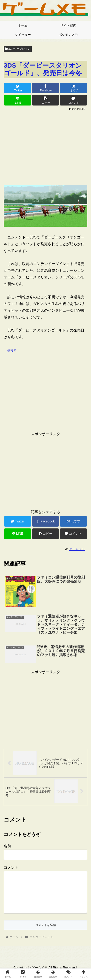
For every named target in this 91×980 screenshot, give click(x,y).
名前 (7, 846)
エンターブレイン (18, 49)
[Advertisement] (45, 146)
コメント (11, 867)
